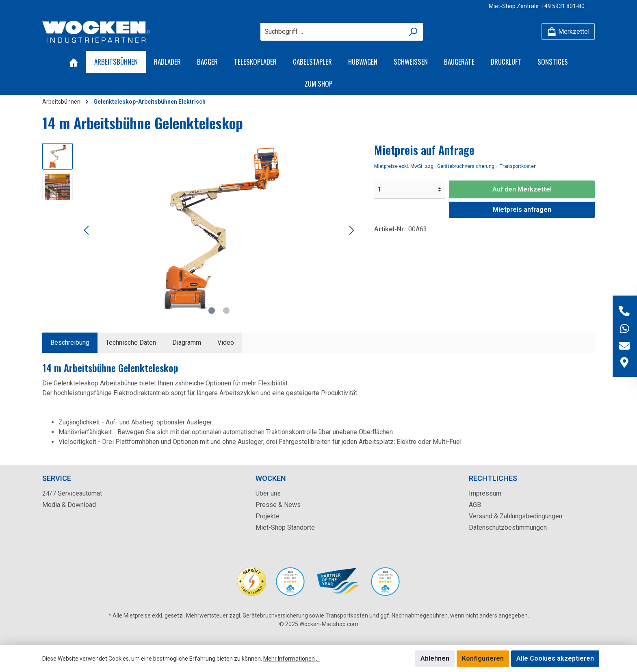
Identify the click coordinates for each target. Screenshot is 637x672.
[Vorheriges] (87, 230)
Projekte (268, 516)
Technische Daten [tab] (131, 343)
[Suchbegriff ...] (332, 32)
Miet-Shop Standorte (285, 527)
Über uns (268, 493)
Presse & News (278, 505)
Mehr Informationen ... (291, 659)
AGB (475, 505)
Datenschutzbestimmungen (508, 527)
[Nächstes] (351, 230)
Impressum (485, 493)
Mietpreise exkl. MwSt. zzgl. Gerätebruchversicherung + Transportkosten (455, 166)
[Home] (74, 62)
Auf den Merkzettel (522, 189)
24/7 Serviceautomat (72, 493)
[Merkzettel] (568, 32)
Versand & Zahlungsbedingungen (516, 516)
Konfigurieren (483, 658)
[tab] (70, 343)
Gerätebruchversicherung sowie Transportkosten (305, 615)
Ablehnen (435, 658)
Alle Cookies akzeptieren (555, 658)
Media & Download (69, 505)
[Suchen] (413, 32)
